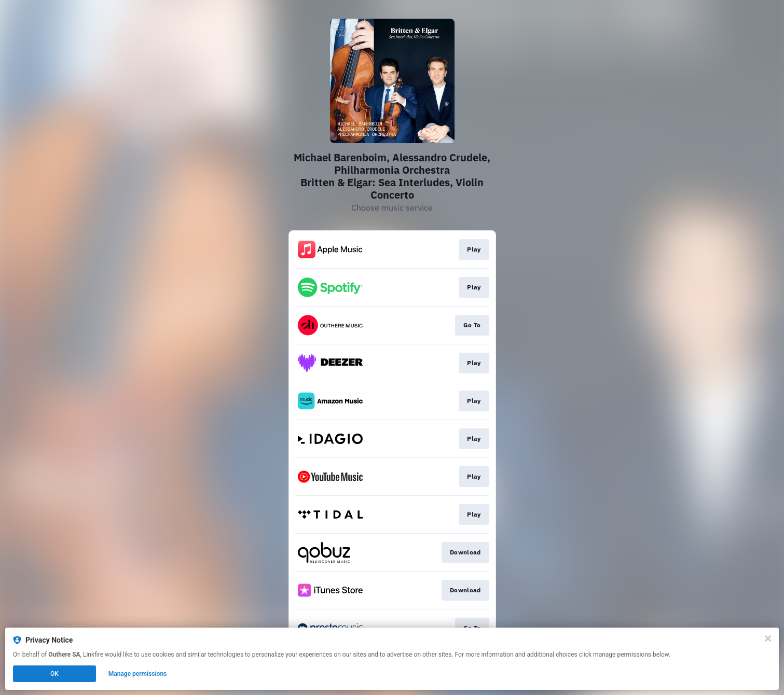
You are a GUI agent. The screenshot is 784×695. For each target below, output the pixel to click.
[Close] (768, 638)
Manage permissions (138, 674)
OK (54, 674)
